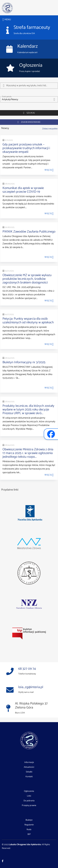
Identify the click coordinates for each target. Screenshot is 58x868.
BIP (29, 834)
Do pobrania (29, 801)
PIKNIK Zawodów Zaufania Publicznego (29, 232)
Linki (29, 796)
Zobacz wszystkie (50, 129)
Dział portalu (7, 97)
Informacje (29, 762)
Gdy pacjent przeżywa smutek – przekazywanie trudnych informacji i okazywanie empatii (26, 148)
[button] (29, 99)
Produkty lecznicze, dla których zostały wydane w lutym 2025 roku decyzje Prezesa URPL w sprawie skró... (28, 410)
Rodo (29, 830)
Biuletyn (29, 820)
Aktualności (29, 767)
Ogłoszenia (29, 791)
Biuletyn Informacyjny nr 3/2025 (24, 362)
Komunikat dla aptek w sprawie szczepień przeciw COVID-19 (23, 190)
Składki (29, 772)
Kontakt (29, 777)
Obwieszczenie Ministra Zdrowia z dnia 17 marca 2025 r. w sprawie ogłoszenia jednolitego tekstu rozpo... (28, 453)
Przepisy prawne (29, 805)
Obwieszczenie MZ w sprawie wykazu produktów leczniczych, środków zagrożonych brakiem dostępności (27, 279)
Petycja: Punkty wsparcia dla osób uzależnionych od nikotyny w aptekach (28, 321)
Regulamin (29, 825)
